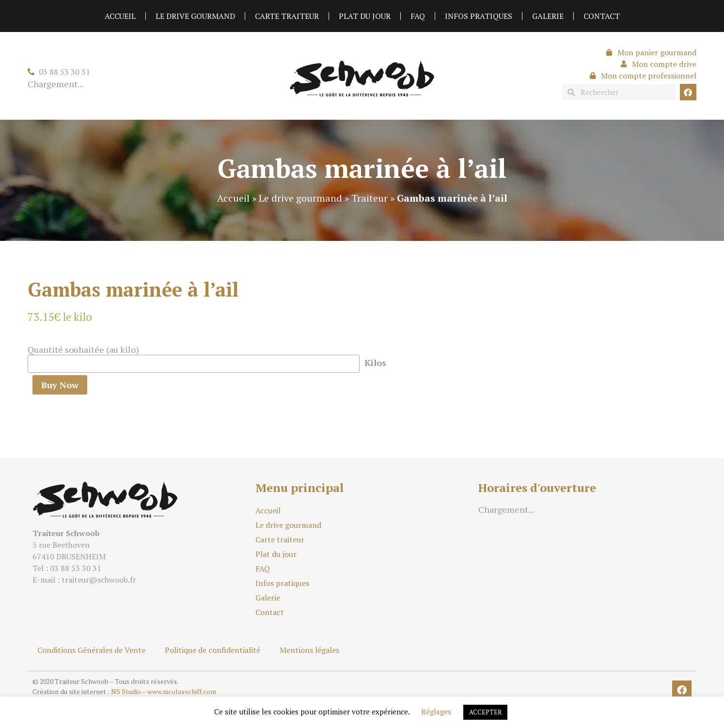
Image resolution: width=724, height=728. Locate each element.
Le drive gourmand (195, 16)
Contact (602, 16)
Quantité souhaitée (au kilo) (83, 349)
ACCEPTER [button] (485, 712)
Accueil (120, 16)
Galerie (548, 16)
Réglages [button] (436, 712)
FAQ (418, 16)
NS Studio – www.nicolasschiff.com (164, 691)
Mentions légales (309, 650)
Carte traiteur (287, 16)
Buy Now (60, 385)
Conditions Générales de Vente (91, 650)
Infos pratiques (479, 16)
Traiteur (370, 198)
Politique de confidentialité (212, 650)
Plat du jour (365, 16)
